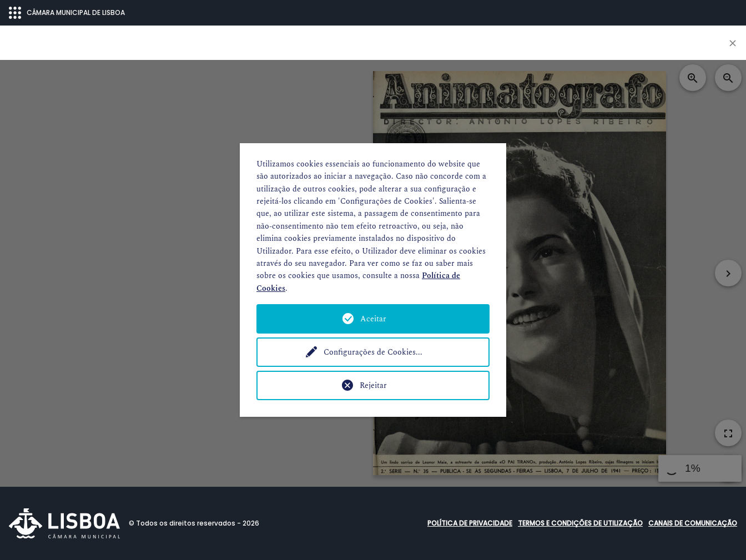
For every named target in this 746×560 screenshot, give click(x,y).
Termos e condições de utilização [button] (580, 523)
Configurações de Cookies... (373, 352)
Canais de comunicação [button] (693, 523)
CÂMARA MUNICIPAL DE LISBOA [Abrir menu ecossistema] (67, 13)
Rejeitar (373, 385)
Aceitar (373, 319)
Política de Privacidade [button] (470, 523)
